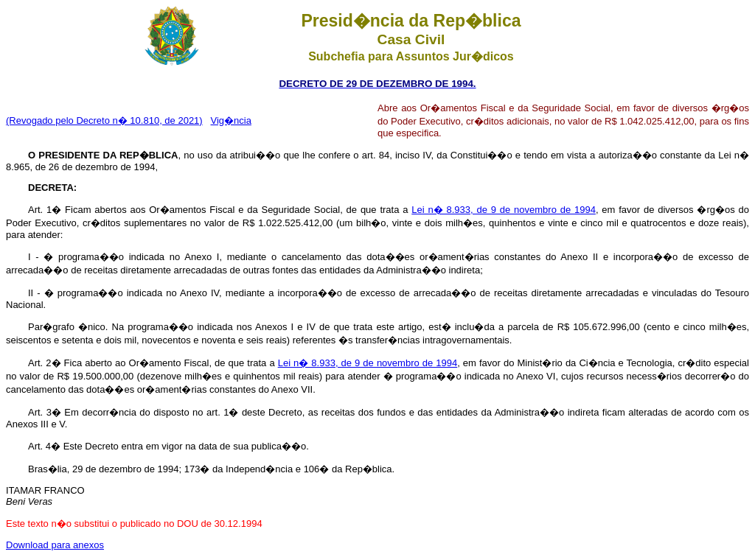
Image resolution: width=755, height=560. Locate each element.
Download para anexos (55, 545)
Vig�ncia (231, 120)
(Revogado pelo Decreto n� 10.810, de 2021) (104, 120)
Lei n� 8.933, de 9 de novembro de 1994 (504, 210)
